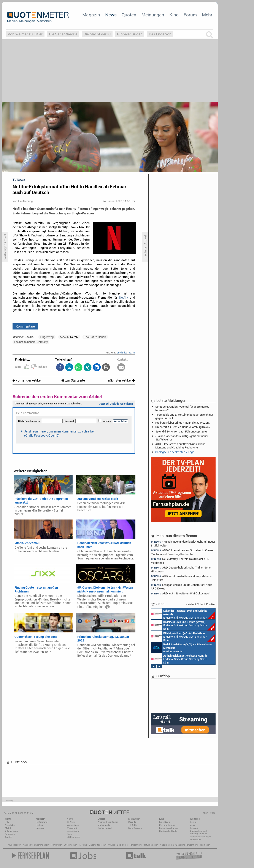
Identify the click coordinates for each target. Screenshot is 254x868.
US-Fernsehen (74, 837)
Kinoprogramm (167, 845)
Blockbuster (122, 845)
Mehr (207, 15)
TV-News (71, 822)
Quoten (129, 15)
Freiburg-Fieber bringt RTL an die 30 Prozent (183, 423)
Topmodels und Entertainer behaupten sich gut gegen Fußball (184, 416)
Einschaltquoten (97, 845)
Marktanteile (104, 825)
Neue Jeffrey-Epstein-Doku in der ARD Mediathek (180, 561)
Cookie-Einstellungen (201, 837)
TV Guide (111, 845)
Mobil (8, 828)
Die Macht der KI (97, 34)
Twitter (8, 837)
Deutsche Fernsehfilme (187, 845)
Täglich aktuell (105, 828)
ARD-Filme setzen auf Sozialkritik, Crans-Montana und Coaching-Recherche (181, 446)
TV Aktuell (26, 845)
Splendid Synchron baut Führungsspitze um (182, 431)
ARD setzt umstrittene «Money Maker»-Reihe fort (181, 578)
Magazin (91, 15)
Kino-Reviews (135, 828)
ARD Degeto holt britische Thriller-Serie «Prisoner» (181, 569)
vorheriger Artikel (27, 380)
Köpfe (70, 834)
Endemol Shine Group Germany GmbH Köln (183, 614)
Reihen (39, 825)
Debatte (132, 822)
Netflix (124, 298)
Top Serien (205, 845)
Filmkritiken (56, 845)
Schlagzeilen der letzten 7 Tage (175, 452)
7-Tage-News (11, 831)
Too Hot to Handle (95, 337)
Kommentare (25, 326)
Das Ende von (160, 34)
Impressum (196, 840)
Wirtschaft (72, 828)
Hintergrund (42, 822)
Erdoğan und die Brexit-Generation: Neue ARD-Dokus (181, 587)
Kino (174, 15)
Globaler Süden (130, 34)
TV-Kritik (132, 825)
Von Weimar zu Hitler (25, 34)
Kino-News (164, 822)
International (73, 831)
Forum (190, 15)
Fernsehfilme (136, 845)
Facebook (10, 834)
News (111, 15)
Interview (40, 828)
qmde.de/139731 (126, 352)
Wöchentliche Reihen (108, 822)
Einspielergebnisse (168, 828)
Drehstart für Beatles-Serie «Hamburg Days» (183, 427)
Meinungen (153, 15)
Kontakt (194, 828)
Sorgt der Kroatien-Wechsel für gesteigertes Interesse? (182, 408)
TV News (83, 845)
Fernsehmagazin (41, 845)
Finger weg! (47, 337)
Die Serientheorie (63, 34)
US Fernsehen (70, 845)
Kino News (14, 845)
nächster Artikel (122, 380)
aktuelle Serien (151, 845)
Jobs (193, 825)
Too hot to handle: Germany (31, 342)
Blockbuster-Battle (168, 831)
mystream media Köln (182, 648)
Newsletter (10, 825)
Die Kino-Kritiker (167, 825)
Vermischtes (73, 825)
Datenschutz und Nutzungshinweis (199, 832)
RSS (7, 822)
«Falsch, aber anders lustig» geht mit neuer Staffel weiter (182, 438)
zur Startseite (73, 380)
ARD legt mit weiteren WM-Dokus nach (181, 593)
